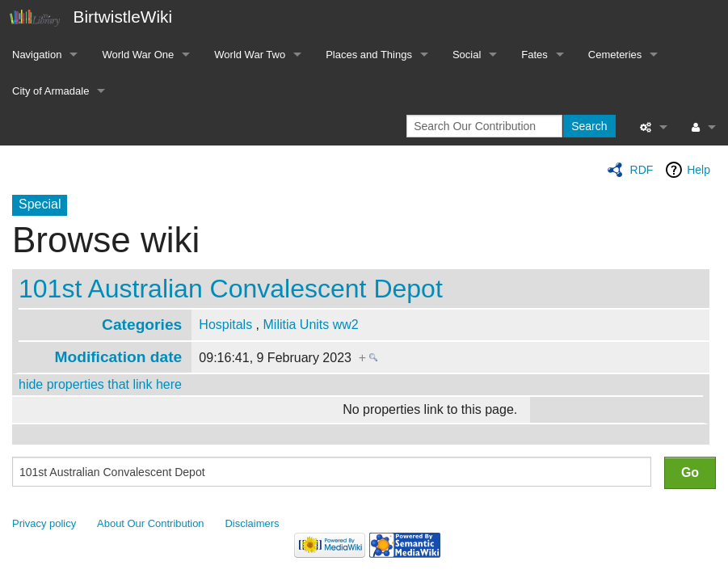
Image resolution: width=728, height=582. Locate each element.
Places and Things (369, 55)
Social (467, 55)
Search (589, 126)
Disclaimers (252, 523)
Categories (142, 325)
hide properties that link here (100, 384)
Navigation (37, 55)
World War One (138, 55)
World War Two (250, 55)
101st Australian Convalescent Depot (231, 289)
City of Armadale (50, 91)
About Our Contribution (151, 523)
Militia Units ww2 (311, 325)
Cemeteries (615, 55)
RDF (642, 170)
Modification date (118, 357)
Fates (534, 55)
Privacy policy (44, 523)
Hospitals (225, 325)
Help (699, 170)
